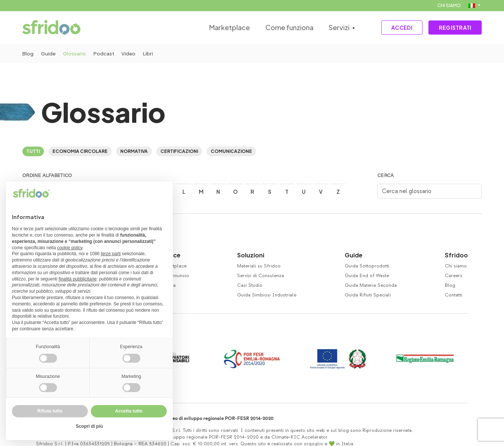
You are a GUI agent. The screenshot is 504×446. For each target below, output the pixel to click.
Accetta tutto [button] (129, 411)
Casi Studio (250, 285)
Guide (50, 54)
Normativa (134, 151)
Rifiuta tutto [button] (50, 411)
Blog (28, 54)
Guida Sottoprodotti (367, 266)
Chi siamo (456, 266)
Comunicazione (231, 151)
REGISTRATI (453, 28)
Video (135, 54)
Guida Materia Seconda (371, 285)
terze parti (111, 254)
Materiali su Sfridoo (259, 266)
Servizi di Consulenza (261, 276)
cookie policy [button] (70, 248)
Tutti (33, 151)
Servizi (331, 27)
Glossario (78, 54)
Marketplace (223, 27)
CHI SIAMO (449, 5)
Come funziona (282, 27)
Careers (454, 276)
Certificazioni (179, 151)
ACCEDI (396, 28)
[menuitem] (474, 6)
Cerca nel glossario (407, 191)
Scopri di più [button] (90, 426)
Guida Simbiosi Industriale (267, 295)
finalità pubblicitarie (77, 279)
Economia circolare (80, 151)
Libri (157, 54)
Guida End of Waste (367, 276)
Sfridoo (456, 255)
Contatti (454, 295)
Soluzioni (251, 255)
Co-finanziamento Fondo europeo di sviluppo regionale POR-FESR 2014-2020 (189, 418)
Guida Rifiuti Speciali (368, 295)
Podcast (109, 54)
